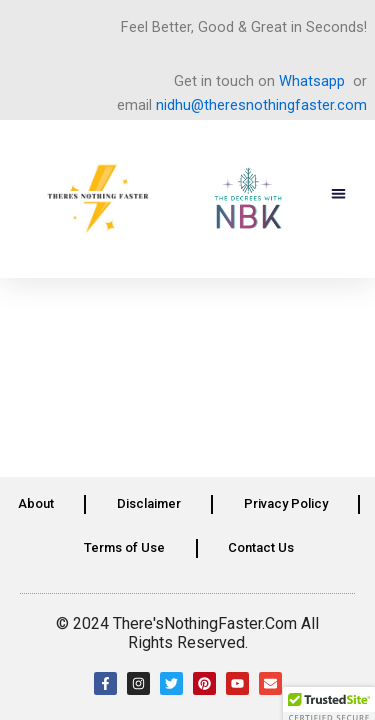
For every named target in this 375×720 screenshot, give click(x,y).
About (36, 503)
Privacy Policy (286, 503)
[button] (339, 194)
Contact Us (261, 547)
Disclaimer (149, 503)
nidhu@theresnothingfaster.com (261, 105)
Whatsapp (312, 81)
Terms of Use (124, 547)
